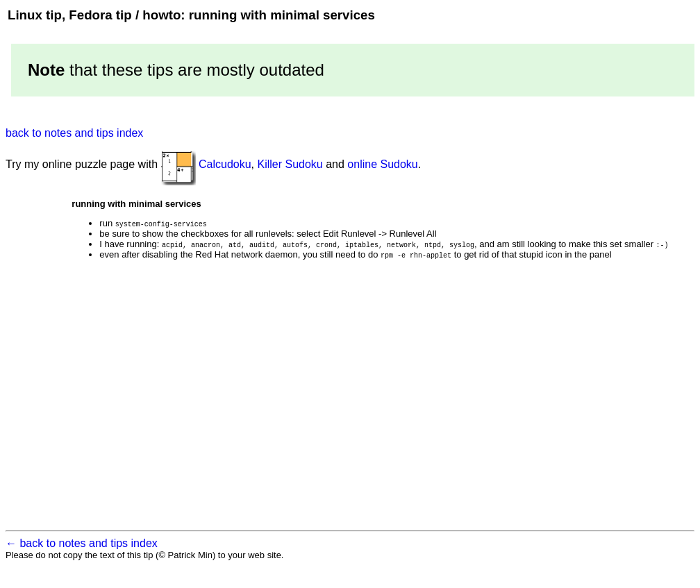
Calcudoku (225, 164)
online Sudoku (382, 164)
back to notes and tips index (74, 133)
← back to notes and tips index (82, 549)
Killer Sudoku (290, 164)
